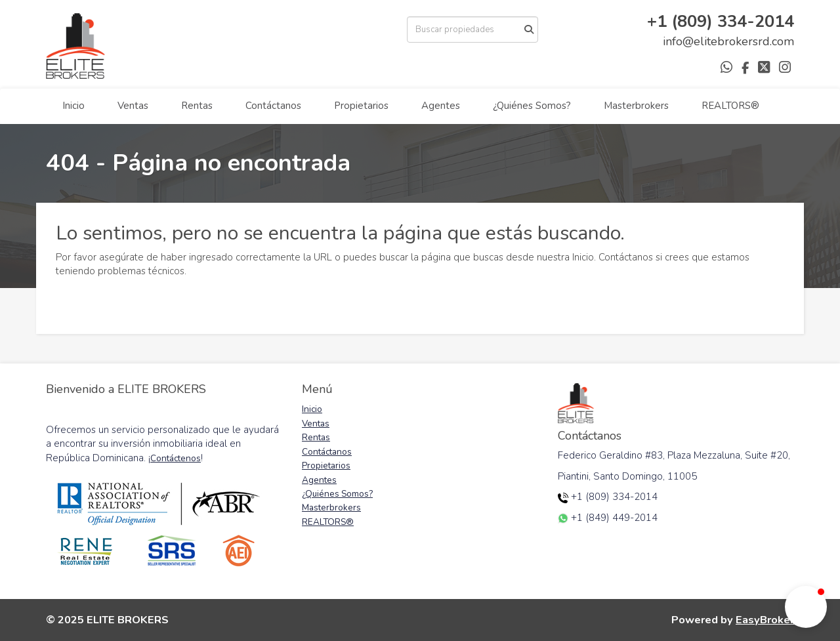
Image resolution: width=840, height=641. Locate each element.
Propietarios (361, 106)
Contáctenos (176, 458)
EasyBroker (765, 620)
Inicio (73, 106)
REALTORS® (730, 106)
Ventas (133, 106)
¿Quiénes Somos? (532, 106)
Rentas (197, 106)
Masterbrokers (636, 106)
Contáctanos (273, 106)
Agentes (441, 106)
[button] (806, 607)
